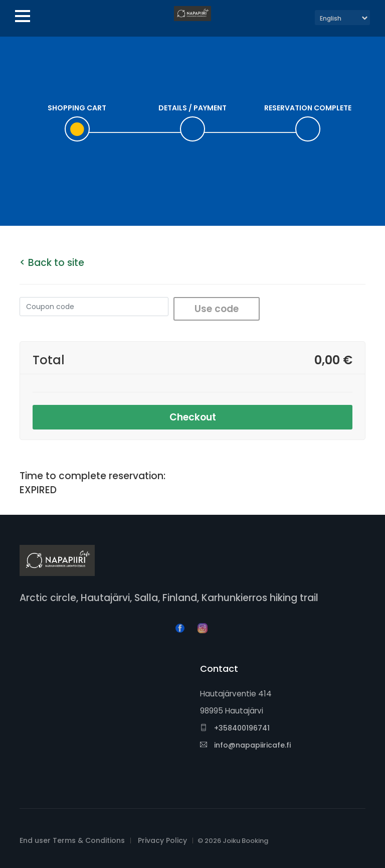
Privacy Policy (162, 840)
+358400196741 (235, 728)
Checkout (193, 417)
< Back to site (52, 263)
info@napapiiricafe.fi (245, 745)
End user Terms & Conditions (72, 840)
